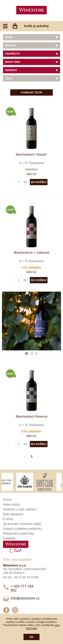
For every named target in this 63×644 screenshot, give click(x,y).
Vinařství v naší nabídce (20, 509)
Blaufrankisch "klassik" (31, 154)
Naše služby (12, 504)
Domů (7, 500)
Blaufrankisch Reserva (31, 416)
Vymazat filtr (31, 92)
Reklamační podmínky (19, 533)
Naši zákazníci (13, 514)
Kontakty (9, 538)
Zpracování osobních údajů (22, 524)
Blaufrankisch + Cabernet (31, 253)
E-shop (8, 519)
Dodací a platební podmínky (23, 529)
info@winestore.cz (25, 598)
